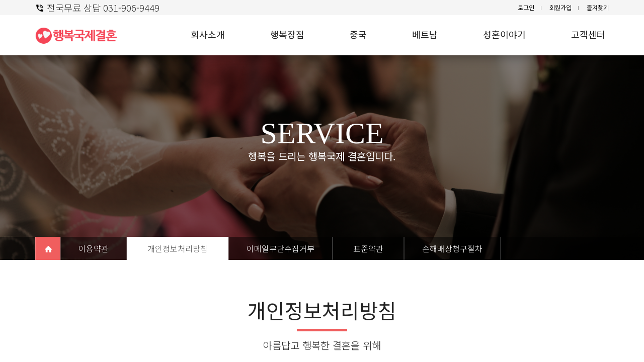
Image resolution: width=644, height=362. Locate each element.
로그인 (526, 7)
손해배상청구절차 (452, 248)
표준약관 (368, 248)
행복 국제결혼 (80, 35)
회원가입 (560, 7)
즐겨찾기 (598, 7)
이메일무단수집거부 (280, 248)
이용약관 (94, 248)
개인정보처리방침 (178, 248)
